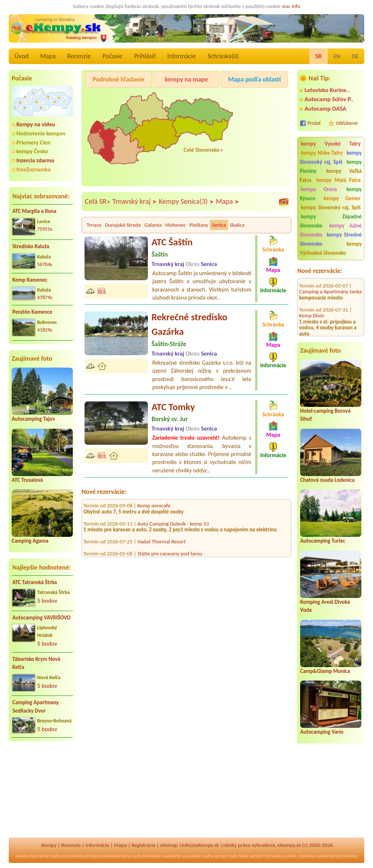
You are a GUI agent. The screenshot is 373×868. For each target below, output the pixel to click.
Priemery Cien (33, 142)
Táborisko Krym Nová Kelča (36, 663)
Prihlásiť (145, 56)
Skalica (237, 225)
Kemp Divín (312, 302)
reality (55, 856)
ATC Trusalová (27, 480)
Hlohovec (175, 225)
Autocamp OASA (325, 109)
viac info (291, 6)
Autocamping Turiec (323, 541)
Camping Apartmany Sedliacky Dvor (36, 707)
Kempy (49, 845)
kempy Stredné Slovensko (331, 239)
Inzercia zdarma (35, 160)
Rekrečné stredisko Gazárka (189, 324)
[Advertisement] (42, 794)
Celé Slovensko (201, 150)
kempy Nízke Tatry (322, 153)
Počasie (112, 56)
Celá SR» (98, 201)
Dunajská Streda (123, 225)
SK (318, 56)
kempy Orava (319, 189)
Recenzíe (79, 56)
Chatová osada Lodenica (327, 480)
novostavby (171, 856)
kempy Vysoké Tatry (331, 144)
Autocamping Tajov (33, 419)
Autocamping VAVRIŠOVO (42, 618)
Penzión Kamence (32, 312)
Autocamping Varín (322, 732)
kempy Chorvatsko (266, 856)
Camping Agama (30, 541)
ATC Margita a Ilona (34, 211)
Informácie (181, 56)
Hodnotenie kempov (41, 133)
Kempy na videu (36, 124)
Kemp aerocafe (154, 509)
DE (355, 56)
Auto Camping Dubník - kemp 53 (173, 527)
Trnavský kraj (135, 202)
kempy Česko (32, 151)
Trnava (94, 225)
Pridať (314, 123)
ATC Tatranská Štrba (35, 582)
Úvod (21, 56)
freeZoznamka (34, 169)
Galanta (153, 225)
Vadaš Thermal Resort (161, 545)
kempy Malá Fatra (339, 180)
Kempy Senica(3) (186, 202)
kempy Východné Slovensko (331, 248)
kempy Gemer (342, 198)
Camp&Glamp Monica (325, 671)
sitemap (169, 845)
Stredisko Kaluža (31, 246)
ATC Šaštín (172, 242)
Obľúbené (347, 123)
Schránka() (223, 56)
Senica (219, 225)
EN (337, 56)
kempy (221, 856)
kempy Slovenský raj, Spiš (331, 157)
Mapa (48, 56)
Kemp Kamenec (30, 280)
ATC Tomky (173, 407)
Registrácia (144, 845)
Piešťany (199, 225)
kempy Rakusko (344, 856)
